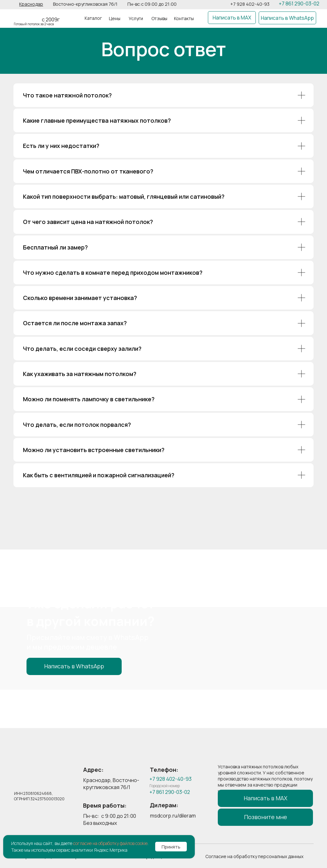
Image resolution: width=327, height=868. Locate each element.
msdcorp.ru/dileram (173, 816)
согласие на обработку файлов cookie (110, 843)
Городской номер (165, 786)
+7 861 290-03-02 (299, 4)
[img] (27, 16)
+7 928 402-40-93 (250, 4)
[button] (31, 4)
